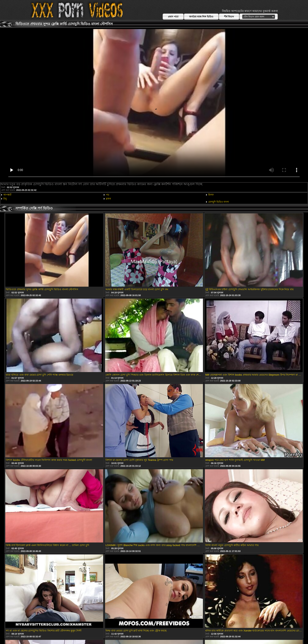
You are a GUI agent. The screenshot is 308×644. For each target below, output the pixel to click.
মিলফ (211, 195)
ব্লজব (108, 199)
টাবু (5, 199)
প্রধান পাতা (173, 17)
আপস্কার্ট (7, 195)
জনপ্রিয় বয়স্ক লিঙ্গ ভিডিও (201, 17)
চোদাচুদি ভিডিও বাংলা (219, 202)
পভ (108, 195)
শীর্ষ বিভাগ (229, 17)
